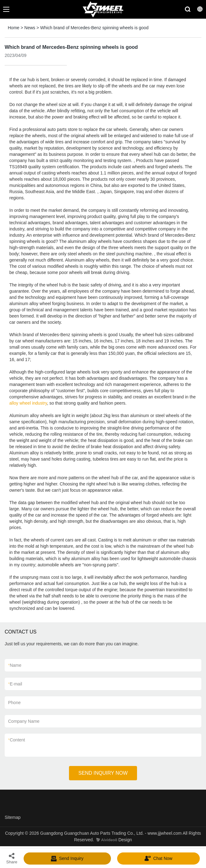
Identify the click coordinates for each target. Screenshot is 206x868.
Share (12, 858)
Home (14, 28)
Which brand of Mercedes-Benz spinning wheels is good (94, 28)
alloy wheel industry (28, 403)
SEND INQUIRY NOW (103, 773)
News (30, 28)
